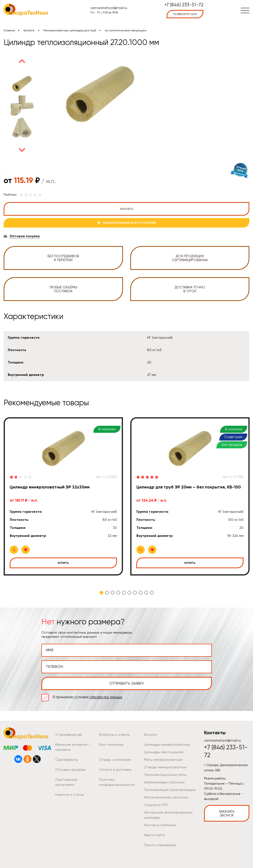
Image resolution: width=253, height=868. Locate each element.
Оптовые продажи (70, 770)
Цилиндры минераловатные (167, 744)
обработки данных (106, 697)
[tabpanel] (63, 496)
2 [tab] (107, 593)
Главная (9, 30)
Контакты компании (160, 825)
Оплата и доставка (115, 770)
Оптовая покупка (25, 236)
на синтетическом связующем (126, 30)
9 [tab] (146, 593)
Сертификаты (67, 760)
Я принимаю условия (88, 697)
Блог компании (111, 744)
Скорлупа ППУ (156, 805)
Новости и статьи (70, 795)
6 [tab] (129, 593)
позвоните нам (185, 14)
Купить (63, 563)
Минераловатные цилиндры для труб (70, 30)
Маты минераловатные (163, 760)
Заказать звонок (227, 813)
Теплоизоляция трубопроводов (170, 790)
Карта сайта (155, 835)
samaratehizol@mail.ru (109, 8)
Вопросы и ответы (114, 735)
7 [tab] (135, 593)
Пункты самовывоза (160, 845)
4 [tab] (118, 593)
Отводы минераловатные (165, 767)
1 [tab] (101, 593)
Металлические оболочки (166, 797)
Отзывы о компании (115, 760)
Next (22, 150)
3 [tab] (113, 593)
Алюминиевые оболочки (164, 782)
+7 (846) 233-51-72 (184, 5)
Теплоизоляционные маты (165, 775)
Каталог (29, 30)
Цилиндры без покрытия (164, 752)
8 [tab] (141, 593)
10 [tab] (152, 593)
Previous (22, 61)
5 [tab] (124, 593)
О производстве (69, 735)
